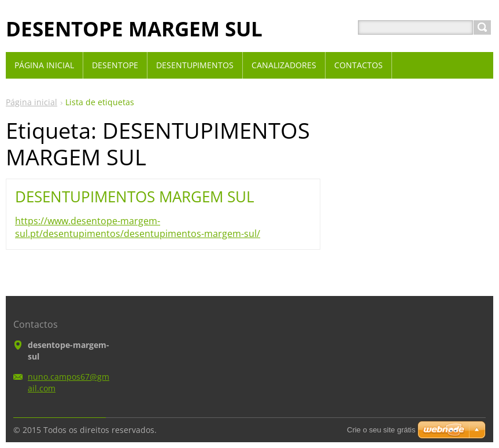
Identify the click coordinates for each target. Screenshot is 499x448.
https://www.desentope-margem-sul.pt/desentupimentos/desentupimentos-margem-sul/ (138, 227)
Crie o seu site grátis (381, 430)
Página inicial (32, 102)
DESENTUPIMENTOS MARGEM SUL (135, 197)
